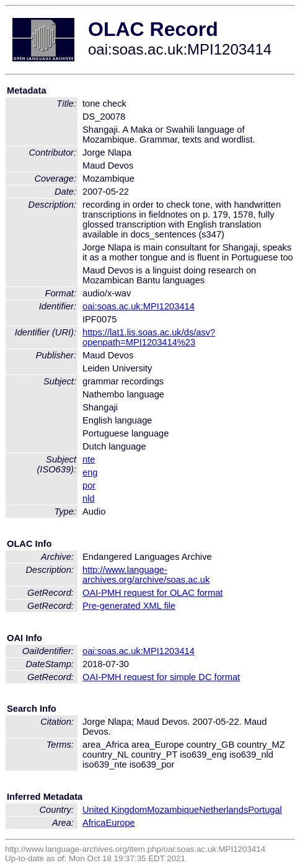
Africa (94, 823)
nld (89, 498)
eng (90, 472)
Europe (120, 823)
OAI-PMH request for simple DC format (161, 677)
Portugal (265, 810)
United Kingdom (115, 810)
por (89, 485)
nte (89, 459)
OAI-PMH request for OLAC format (152, 593)
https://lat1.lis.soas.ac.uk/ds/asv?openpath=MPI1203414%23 (149, 337)
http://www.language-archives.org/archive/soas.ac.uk (146, 575)
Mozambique (173, 810)
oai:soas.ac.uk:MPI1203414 (139, 306)
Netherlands (223, 810)
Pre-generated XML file (129, 606)
